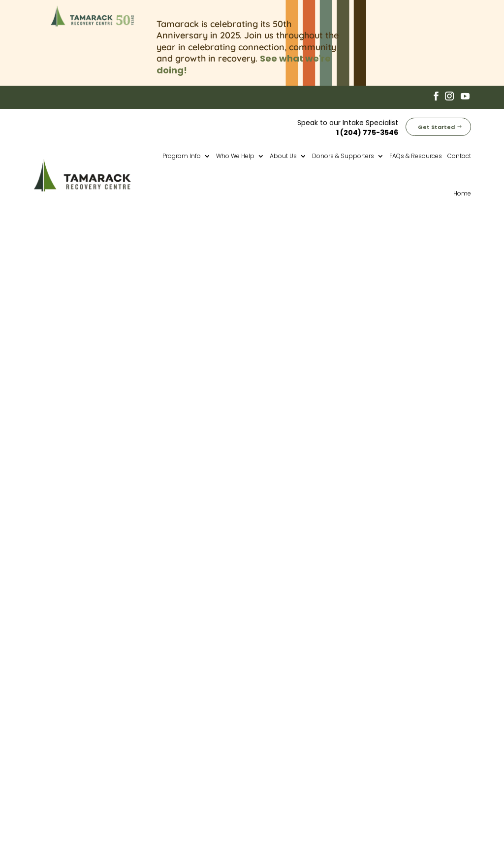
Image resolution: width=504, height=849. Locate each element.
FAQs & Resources (416, 154)
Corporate (284, 762)
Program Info (182, 154)
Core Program (292, 692)
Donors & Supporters (343, 154)
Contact (459, 154)
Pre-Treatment (293, 680)
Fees (273, 739)
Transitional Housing (303, 704)
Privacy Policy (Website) (371, 816)
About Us (283, 154)
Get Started (436, 125)
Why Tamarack (294, 727)
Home (462, 191)
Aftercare (283, 716)
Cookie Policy (434, 816)
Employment (289, 751)
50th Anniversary (297, 668)
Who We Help (235, 154)
